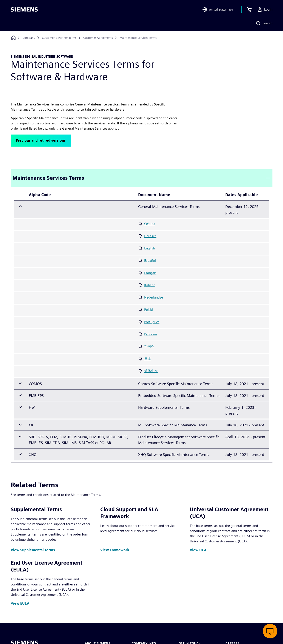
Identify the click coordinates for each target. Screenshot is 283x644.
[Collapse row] (20, 206)
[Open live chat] (270, 631)
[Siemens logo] (24, 9)
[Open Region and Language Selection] (217, 9)
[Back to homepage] (13, 38)
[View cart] (249, 9)
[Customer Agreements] (98, 38)
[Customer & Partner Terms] (59, 38)
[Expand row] (20, 384)
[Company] (29, 38)
